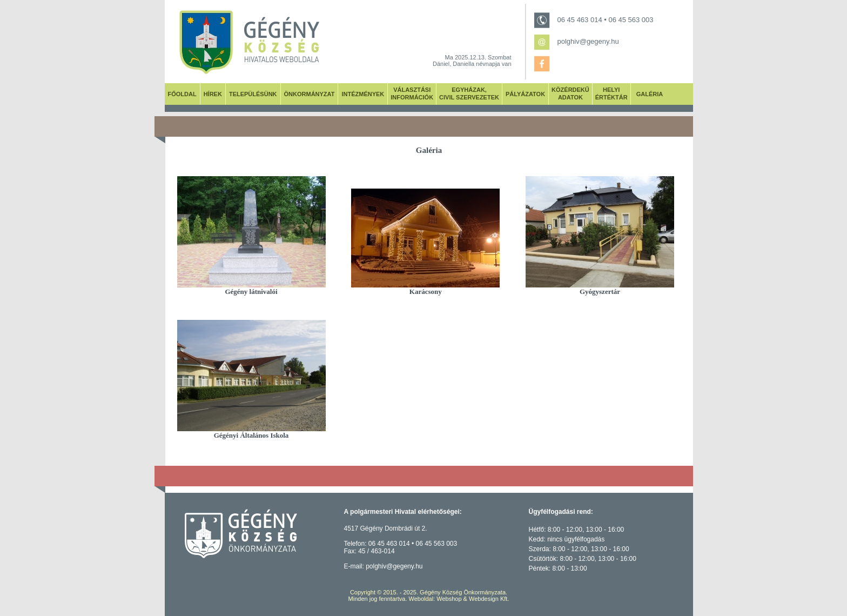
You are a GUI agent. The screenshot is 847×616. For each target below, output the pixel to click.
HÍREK (213, 94)
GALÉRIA (650, 94)
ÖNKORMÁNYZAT (310, 94)
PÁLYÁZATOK (525, 94)
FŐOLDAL (182, 94)
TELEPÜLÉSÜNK (253, 94)
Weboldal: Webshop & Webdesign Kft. (459, 599)
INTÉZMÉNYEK (363, 94)
